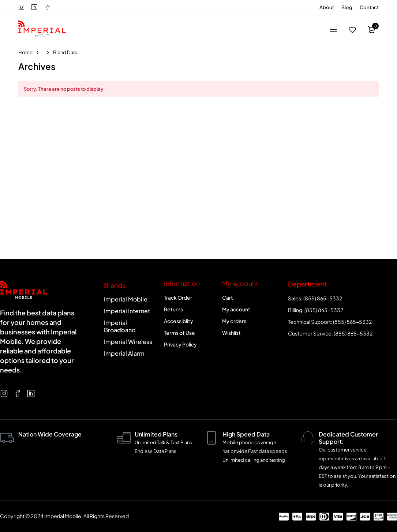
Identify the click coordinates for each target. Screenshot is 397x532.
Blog (347, 7)
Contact (369, 7)
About (327, 7)
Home (25, 52)
